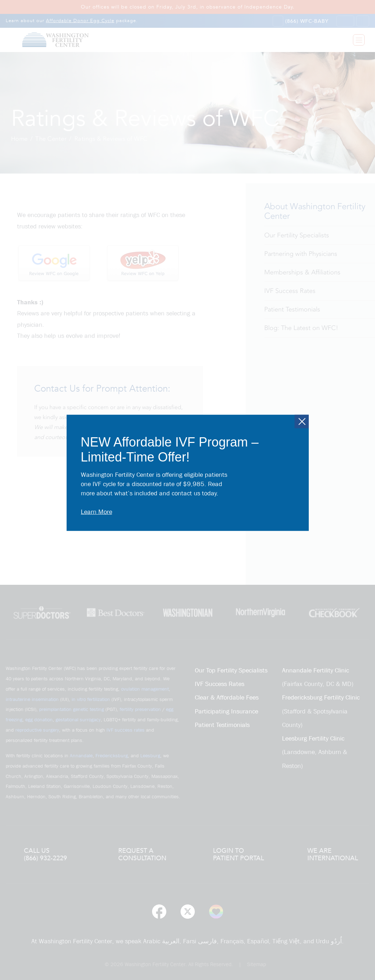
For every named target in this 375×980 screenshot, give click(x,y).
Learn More (97, 512)
